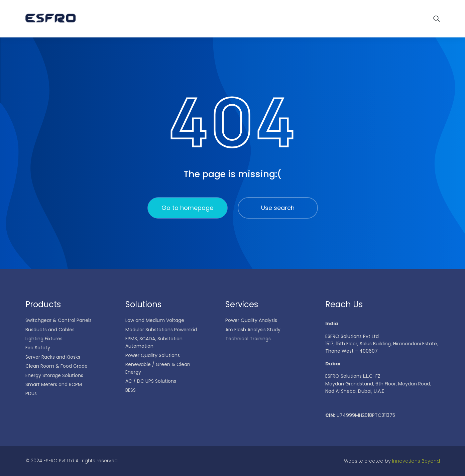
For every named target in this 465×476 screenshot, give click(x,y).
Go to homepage (187, 208)
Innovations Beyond (416, 461)
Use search (278, 208)
